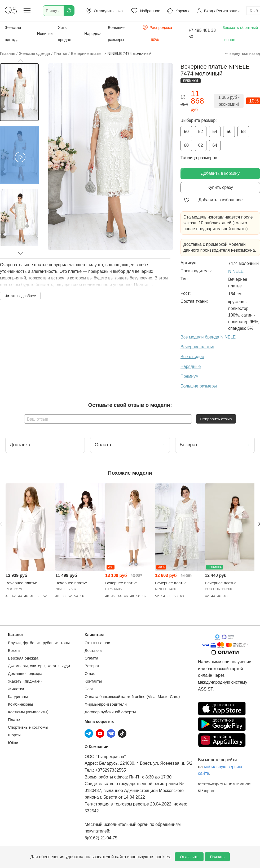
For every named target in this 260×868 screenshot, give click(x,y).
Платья (15, 720)
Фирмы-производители (106, 704)
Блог (89, 689)
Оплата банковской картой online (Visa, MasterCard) (132, 696)
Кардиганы (18, 696)
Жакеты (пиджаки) (25, 681)
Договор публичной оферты (110, 712)
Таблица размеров (199, 158)
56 (229, 132)
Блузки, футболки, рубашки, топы (39, 643)
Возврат (92, 666)
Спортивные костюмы (28, 727)
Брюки (14, 650)
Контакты (93, 681)
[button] (20, 61)
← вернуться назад (242, 53)
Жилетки (16, 689)
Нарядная (93, 34)
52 (201, 132)
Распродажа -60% (157, 33)
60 (186, 145)
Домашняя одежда (25, 673)
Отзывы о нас (97, 643)
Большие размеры (116, 34)
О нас (90, 673)
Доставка (93, 650)
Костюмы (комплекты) (28, 712)
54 (215, 132)
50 (186, 132)
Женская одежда (13, 34)
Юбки (13, 743)
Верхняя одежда (23, 658)
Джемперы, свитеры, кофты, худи (39, 666)
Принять (217, 857)
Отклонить (189, 857)
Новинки (45, 34)
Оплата (91, 658)
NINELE (236, 271)
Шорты (14, 735)
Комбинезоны (21, 704)
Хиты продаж (65, 34)
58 (243, 132)
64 (215, 145)
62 (201, 145)
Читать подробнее (20, 296)
